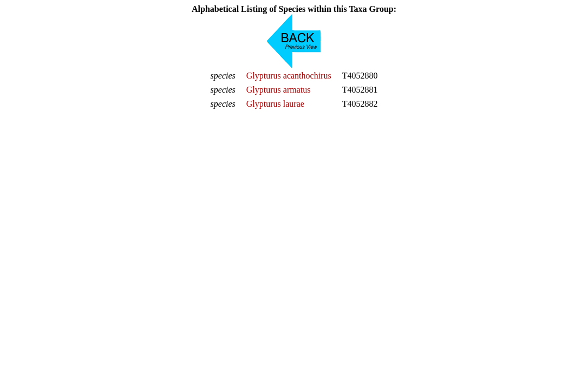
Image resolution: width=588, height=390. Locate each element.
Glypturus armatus (279, 90)
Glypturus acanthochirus (289, 76)
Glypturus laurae (275, 104)
